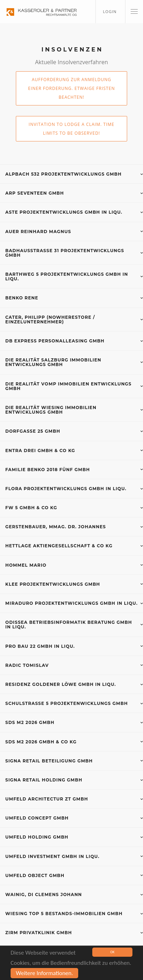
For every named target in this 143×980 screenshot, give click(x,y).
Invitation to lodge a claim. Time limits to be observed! (71, 129)
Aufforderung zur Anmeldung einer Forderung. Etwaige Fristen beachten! (71, 88)
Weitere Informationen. (44, 973)
